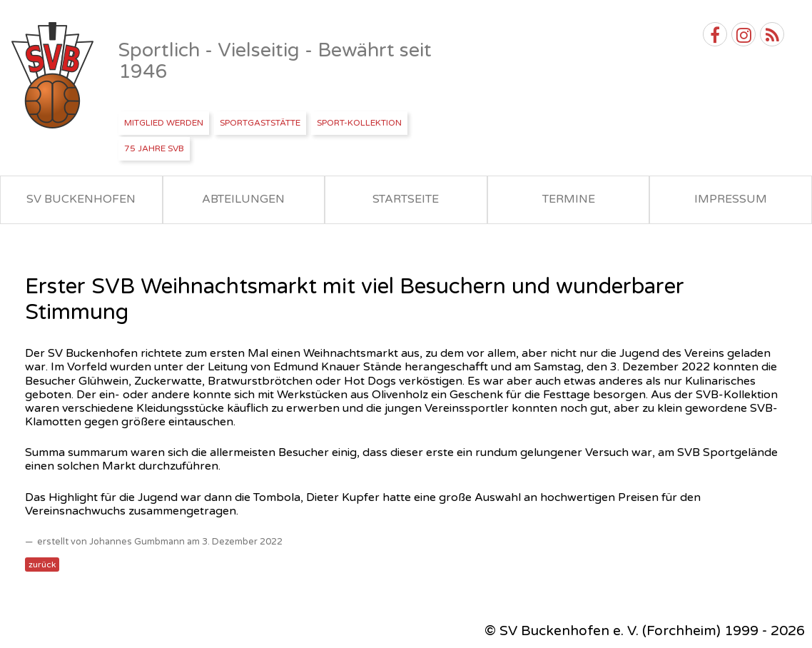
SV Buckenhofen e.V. (54, 76)
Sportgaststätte (260, 123)
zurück (42, 565)
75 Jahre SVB (154, 148)
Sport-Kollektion (359, 123)
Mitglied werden (164, 123)
